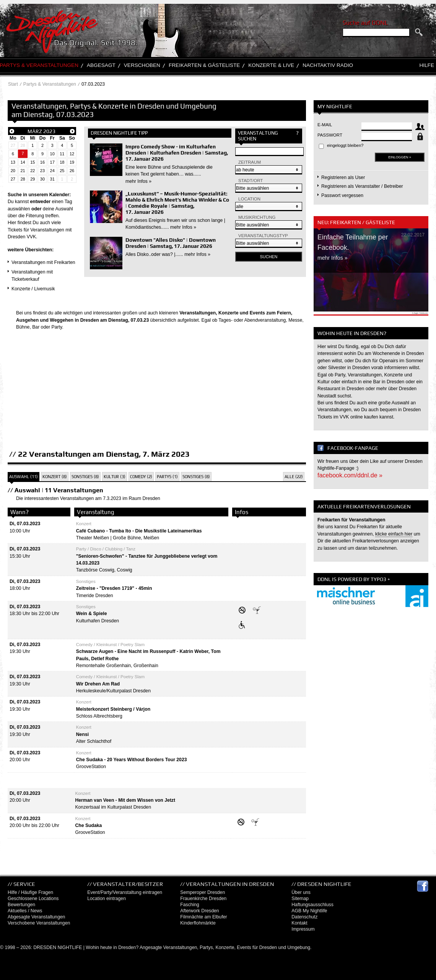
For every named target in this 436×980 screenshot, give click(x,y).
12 (72, 154)
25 (62, 171)
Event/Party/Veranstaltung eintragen (125, 892)
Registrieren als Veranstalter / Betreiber (362, 186)
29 (33, 179)
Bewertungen (21, 905)
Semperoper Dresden (203, 892)
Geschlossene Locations (33, 899)
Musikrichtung (257, 217)
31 (52, 179)
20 (13, 171)
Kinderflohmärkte (198, 923)
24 (52, 171)
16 (42, 162)
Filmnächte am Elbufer (203, 917)
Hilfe (427, 65)
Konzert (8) (55, 477)
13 (13, 162)
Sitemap (300, 899)
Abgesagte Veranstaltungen (36, 917)
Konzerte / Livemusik (33, 289)
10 (52, 154)
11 (62, 154)
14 (23, 162)
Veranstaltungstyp (263, 236)
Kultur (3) (115, 477)
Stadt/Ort (251, 181)
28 (23, 145)
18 (62, 162)
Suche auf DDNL (365, 23)
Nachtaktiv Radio (328, 65)
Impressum (303, 929)
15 (33, 162)
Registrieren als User (343, 177)
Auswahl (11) (24, 477)
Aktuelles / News (25, 911)
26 (72, 171)
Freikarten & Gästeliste (204, 65)
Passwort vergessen (342, 195)
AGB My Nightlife (309, 911)
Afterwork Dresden (199, 911)
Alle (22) (294, 477)
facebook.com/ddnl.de (347, 475)
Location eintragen (107, 899)
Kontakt (299, 923)
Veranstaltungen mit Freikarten (43, 262)
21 (23, 171)
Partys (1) (167, 477)
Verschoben (142, 65)
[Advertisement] (157, 396)
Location (249, 199)
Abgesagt (101, 65)
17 (52, 162)
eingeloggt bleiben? (345, 145)
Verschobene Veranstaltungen (39, 923)
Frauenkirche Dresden (203, 899)
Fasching (190, 905)
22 (33, 171)
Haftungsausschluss (312, 905)
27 (13, 145)
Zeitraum (250, 162)
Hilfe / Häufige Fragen (30, 892)
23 (42, 171)
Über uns (301, 892)
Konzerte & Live (271, 65)
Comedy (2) (141, 477)
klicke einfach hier (394, 534)
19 (72, 162)
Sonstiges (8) (85, 477)
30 (42, 179)
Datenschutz (304, 917)
